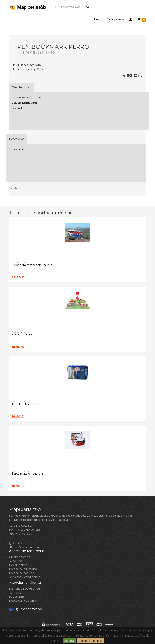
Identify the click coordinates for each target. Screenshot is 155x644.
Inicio (98, 19)
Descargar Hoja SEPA (23, 601)
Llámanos (25, 589)
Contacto (15, 593)
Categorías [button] (115, 19)
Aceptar (69, 641)
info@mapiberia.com (24, 547)
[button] (131, 19)
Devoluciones (18, 565)
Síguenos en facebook (27, 609)
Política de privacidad (23, 569)
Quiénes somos (19, 557)
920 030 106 (19, 543)
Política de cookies (91, 641)
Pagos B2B (16, 597)
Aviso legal (16, 561)
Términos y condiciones (24, 577)
